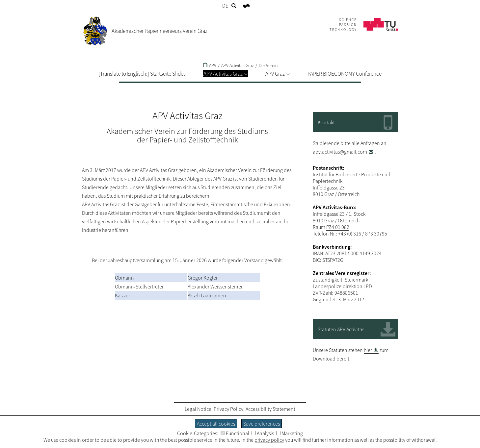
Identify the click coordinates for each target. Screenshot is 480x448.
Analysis (263, 433)
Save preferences (262, 424)
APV (210, 65)
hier (368, 350)
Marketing (290, 433)
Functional (235, 433)
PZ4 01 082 (338, 227)
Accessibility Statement (270, 409)
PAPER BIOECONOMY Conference (345, 74)
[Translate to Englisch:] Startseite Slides (142, 74)
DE (225, 6)
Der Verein (268, 65)
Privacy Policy (228, 409)
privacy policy (269, 440)
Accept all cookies (216, 424)
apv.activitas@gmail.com (340, 152)
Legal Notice (198, 409)
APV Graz (278, 74)
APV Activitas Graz (226, 74)
